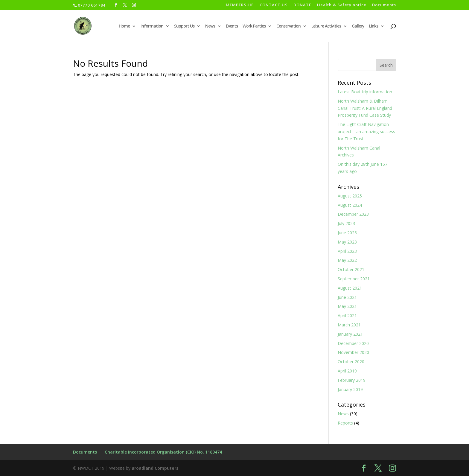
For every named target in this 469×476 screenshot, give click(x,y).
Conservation (288, 26)
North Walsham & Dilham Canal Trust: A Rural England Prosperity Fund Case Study (365, 108)
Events (232, 26)
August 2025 (350, 196)
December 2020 (353, 343)
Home (124, 26)
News (210, 26)
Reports (345, 423)
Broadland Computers (155, 468)
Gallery (358, 26)
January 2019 (350, 389)
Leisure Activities (326, 26)
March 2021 (349, 325)
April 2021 (347, 315)
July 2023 (346, 223)
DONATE (302, 5)
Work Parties (254, 26)
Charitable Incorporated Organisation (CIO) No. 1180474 (163, 452)
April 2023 (347, 251)
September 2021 (354, 279)
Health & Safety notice (342, 5)
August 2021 (350, 288)
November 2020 (353, 352)
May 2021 (347, 306)
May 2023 (347, 242)
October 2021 (351, 269)
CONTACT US (274, 5)
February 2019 (352, 380)
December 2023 (353, 214)
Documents (384, 5)
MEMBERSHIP (240, 5)
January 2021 (350, 334)
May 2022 (347, 260)
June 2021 (347, 297)
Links (374, 26)
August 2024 (350, 205)
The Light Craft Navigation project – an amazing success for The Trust (366, 131)
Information (152, 26)
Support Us (184, 26)
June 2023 (347, 233)
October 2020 (351, 362)
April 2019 (347, 371)
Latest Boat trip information (365, 92)
